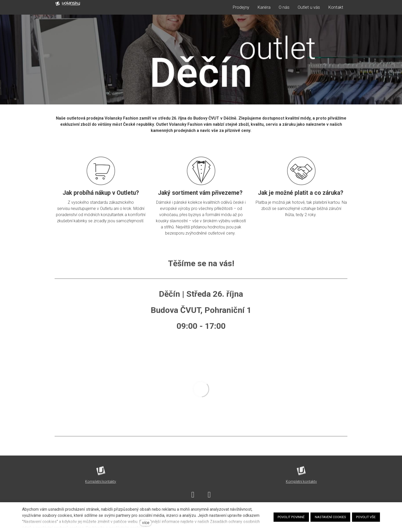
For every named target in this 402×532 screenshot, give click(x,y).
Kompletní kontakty (101, 484)
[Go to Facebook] (193, 497)
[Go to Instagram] (209, 497)
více (146, 523)
